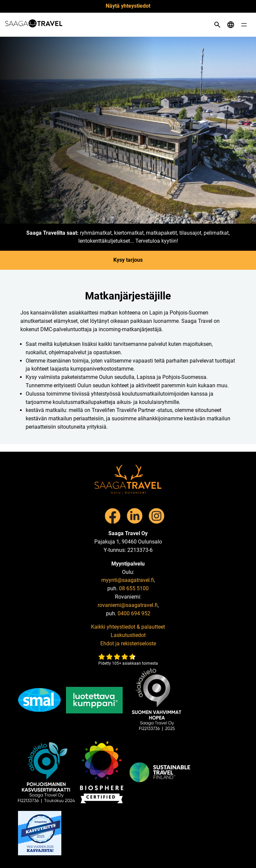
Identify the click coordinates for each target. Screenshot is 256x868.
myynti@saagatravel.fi (128, 580)
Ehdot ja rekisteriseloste (128, 643)
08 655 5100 (134, 588)
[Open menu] (244, 25)
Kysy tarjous (128, 260)
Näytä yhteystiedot (128, 6)
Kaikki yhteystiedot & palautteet (128, 627)
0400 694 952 (134, 613)
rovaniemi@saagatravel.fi (128, 605)
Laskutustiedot (128, 635)
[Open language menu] (231, 25)
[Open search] (217, 25)
